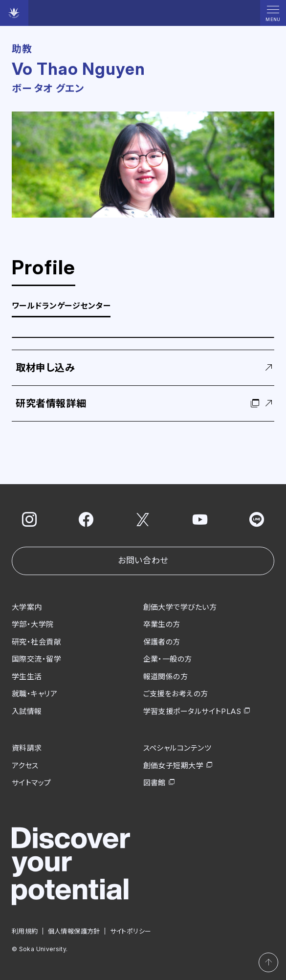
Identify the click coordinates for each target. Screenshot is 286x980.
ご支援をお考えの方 (176, 694)
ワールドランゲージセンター (61, 306)
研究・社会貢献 (36, 641)
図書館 (154, 783)
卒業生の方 (162, 624)
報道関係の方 (166, 676)
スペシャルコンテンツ (177, 748)
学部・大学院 (33, 624)
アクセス (25, 765)
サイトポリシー (131, 931)
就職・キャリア (34, 694)
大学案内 (27, 607)
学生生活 (27, 676)
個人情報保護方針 (74, 931)
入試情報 (27, 711)
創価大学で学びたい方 (180, 607)
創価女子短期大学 (174, 765)
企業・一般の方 (168, 659)
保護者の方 (162, 641)
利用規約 (25, 931)
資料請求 (27, 748)
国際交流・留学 (36, 659)
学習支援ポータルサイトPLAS (192, 711)
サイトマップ (32, 783)
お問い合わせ (143, 560)
